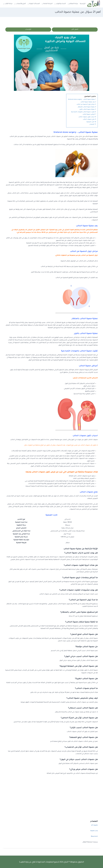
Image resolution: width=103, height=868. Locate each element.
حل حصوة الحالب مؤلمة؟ (87, 647)
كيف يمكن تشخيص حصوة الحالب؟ (82, 699)
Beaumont (94, 837)
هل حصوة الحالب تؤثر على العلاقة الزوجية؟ (79, 667)
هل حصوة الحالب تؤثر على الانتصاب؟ (81, 748)
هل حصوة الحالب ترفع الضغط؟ (83, 738)
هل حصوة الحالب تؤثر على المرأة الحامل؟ (79, 718)
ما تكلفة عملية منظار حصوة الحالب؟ (81, 622)
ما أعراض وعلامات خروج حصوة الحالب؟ (80, 578)
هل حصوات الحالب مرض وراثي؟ (84, 770)
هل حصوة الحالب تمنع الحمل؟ (84, 635)
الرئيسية (83, 4)
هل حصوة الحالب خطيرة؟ (86, 679)
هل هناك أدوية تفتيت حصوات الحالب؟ (81, 566)
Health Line (94, 831)
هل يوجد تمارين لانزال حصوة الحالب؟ (81, 553)
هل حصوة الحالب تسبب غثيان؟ (84, 728)
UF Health (94, 826)
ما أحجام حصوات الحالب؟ (86, 689)
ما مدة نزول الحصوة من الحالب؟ (83, 600)
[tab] (51, 553)
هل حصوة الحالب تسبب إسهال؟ (83, 708)
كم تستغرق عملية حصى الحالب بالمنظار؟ (79, 613)
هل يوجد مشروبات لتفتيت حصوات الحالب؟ (79, 590)
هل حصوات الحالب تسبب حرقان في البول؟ (79, 760)
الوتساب (28, 30)
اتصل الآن (75, 30)
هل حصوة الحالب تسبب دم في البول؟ (81, 657)
